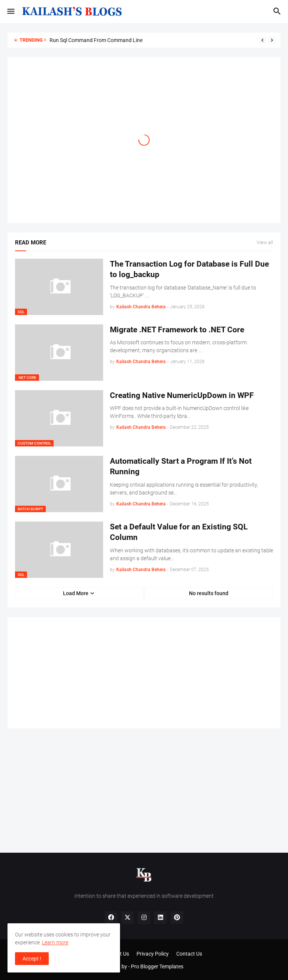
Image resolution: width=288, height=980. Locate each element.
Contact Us (189, 954)
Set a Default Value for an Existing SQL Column (179, 532)
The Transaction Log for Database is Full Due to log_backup (189, 269)
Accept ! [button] (32, 959)
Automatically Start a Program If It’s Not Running (181, 466)
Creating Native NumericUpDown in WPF (182, 395)
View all (265, 243)
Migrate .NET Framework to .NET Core (177, 330)
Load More (76, 593)
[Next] (272, 40)
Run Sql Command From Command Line (96, 40)
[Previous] (262, 40)
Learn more (55, 942)
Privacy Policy (153, 954)
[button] (10, 12)
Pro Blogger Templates (157, 966)
